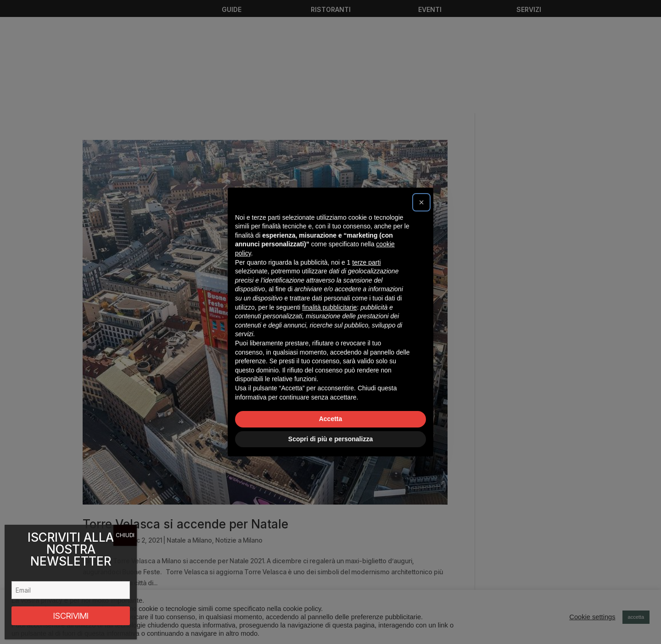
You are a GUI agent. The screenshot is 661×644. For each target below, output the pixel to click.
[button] (421, 202)
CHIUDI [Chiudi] (125, 535)
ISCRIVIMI (71, 616)
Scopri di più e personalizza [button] (330, 439)
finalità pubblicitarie (329, 307)
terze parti (366, 262)
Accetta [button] (331, 419)
